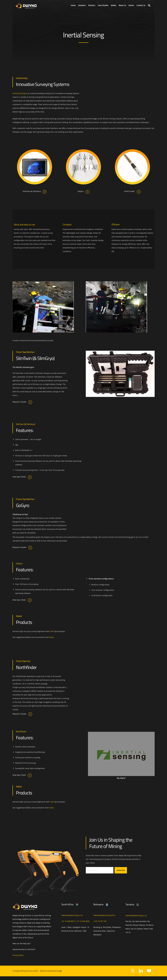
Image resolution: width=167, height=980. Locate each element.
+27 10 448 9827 (68, 921)
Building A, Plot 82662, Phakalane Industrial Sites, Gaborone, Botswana (107, 931)
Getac (52, 637)
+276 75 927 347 (100, 921)
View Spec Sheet (22, 477)
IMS (60, 975)
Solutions (82, 5)
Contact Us (141, 5)
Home (73, 5)
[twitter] (133, 974)
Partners (92, 5)
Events (131, 5)
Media (113, 5)
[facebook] (141, 974)
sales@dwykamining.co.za (72, 915)
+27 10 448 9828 (83, 921)
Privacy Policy (18, 959)
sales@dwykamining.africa (104, 915)
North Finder (132, 192)
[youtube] (149, 974)
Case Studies (103, 5)
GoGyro (83, 192)
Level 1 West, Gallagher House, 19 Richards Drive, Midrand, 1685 (75, 929)
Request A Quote (22, 402)
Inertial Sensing (19, 93)
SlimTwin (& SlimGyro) (35, 192)
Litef (52, 631)
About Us (122, 5)
